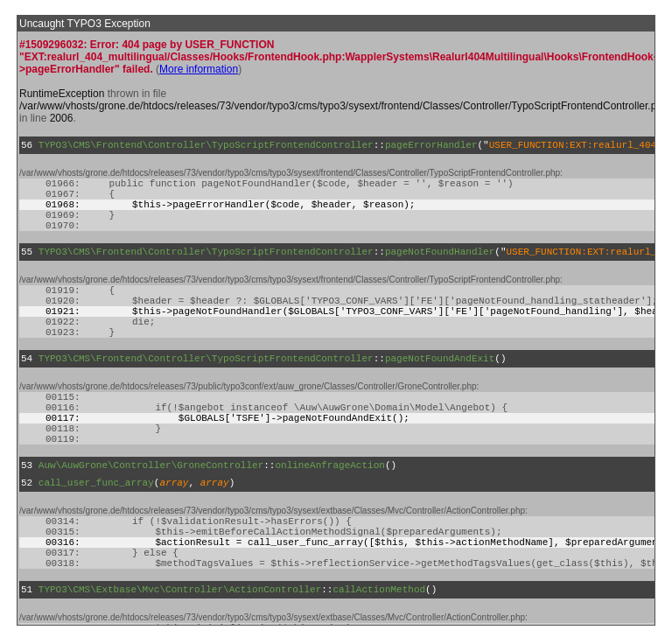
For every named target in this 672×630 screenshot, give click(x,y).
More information (199, 69)
